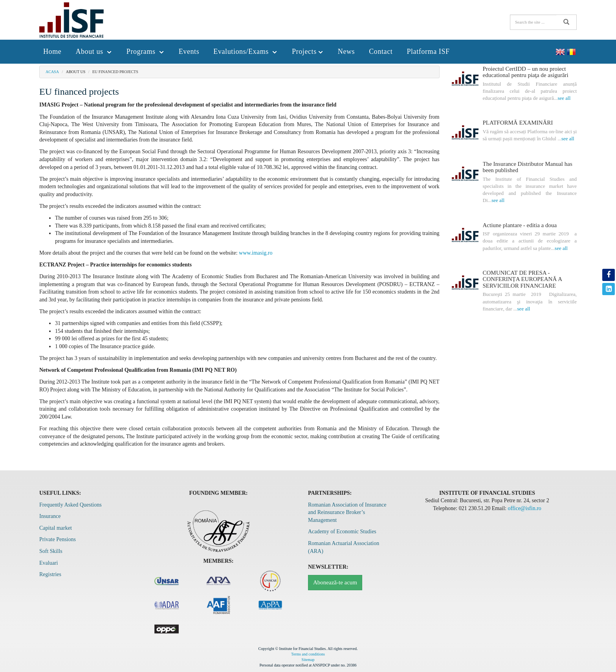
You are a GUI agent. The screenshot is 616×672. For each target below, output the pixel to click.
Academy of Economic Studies (342, 532)
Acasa (52, 72)
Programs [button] (146, 51)
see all (564, 98)
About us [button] (94, 51)
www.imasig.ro (256, 253)
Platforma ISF (428, 51)
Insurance (50, 516)
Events (189, 51)
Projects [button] (308, 51)
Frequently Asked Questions (71, 505)
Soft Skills (51, 551)
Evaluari (49, 563)
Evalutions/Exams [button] (246, 51)
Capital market (56, 528)
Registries (50, 574)
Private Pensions (58, 539)
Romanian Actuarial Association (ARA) (344, 547)
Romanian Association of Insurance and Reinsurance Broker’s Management (347, 512)
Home (52, 51)
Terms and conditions (308, 654)
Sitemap (308, 660)
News (346, 51)
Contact (381, 51)
